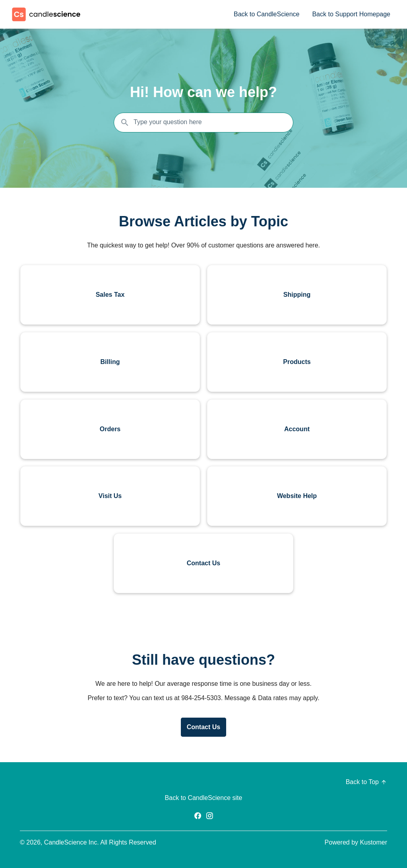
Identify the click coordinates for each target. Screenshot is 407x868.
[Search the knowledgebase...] (203, 123)
